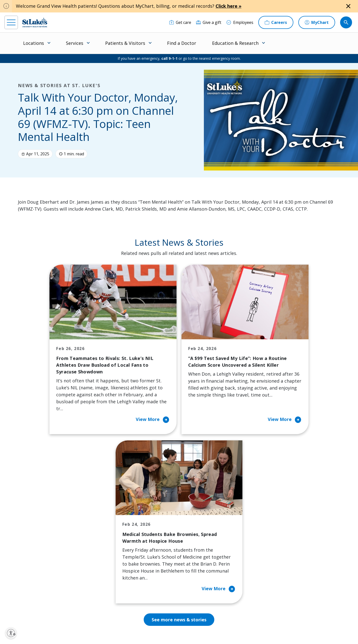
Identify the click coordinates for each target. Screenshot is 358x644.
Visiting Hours (111, 590)
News (194, 552)
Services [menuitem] (75, 43)
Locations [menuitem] (34, 43)
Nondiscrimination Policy (114, 629)
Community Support (162, 538)
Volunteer (153, 559)
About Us (198, 510)
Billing (103, 510)
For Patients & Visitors (118, 531)
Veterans (106, 580)
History (196, 531)
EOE (100, 623)
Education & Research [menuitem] (235, 43)
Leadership (199, 541)
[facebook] (9, 612)
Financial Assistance (116, 521)
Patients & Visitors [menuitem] (125, 43)
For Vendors (109, 541)
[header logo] (35, 22)
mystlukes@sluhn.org (26, 529)
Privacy (112, 623)
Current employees (280, 601)
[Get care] (180, 22)
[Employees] (240, 22)
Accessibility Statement (138, 623)
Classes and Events (161, 510)
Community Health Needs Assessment (161, 524)
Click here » (228, 6)
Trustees (197, 573)
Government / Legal (171, 629)
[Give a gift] (209, 22)
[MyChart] (317, 22)
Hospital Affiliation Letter (115, 555)
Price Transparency (116, 569)
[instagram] (24, 612)
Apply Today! (273, 581)
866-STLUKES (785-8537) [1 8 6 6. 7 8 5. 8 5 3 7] (46, 516)
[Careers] (276, 22)
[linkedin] (39, 612)
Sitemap (195, 629)
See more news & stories (179, 458)
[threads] (54, 613)
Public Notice (167, 623)
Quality (196, 562)
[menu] (11, 22)
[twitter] (69, 613)
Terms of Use (190, 623)
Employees (199, 521)
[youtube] (84, 612)
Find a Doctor (182, 43)
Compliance (144, 629)
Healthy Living (157, 548)
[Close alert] (348, 6)
